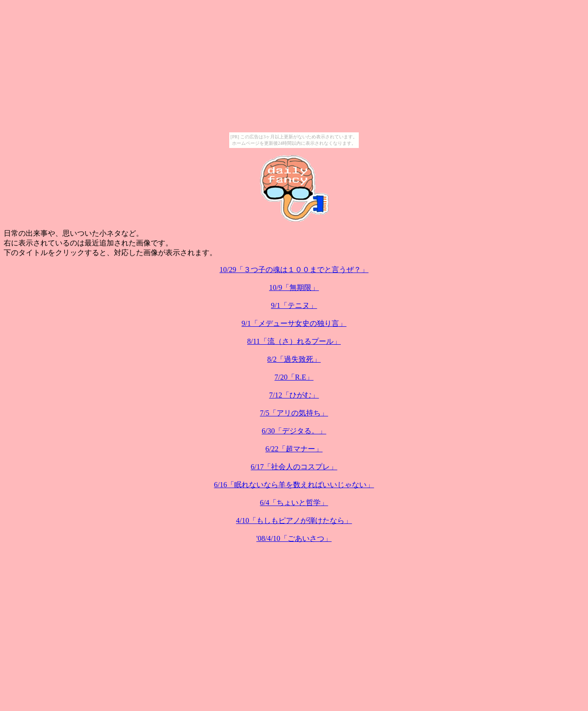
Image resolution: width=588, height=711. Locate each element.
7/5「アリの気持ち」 (294, 413)
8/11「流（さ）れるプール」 (294, 341)
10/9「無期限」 (294, 287)
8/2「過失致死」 (294, 359)
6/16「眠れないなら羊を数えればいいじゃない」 (294, 485)
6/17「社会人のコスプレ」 (294, 467)
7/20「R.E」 (294, 377)
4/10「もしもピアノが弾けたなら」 (294, 520)
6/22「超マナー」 (294, 449)
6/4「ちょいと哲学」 (294, 503)
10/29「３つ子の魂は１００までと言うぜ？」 (294, 270)
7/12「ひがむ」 (294, 395)
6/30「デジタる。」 (294, 431)
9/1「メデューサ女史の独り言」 (294, 323)
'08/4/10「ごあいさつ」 (294, 538)
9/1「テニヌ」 (294, 305)
